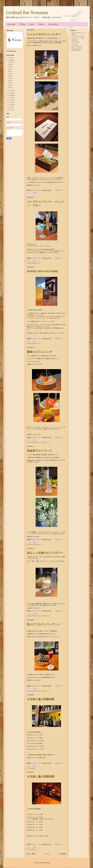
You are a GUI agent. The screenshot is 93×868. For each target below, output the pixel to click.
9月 (9, 69)
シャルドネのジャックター (44, 34)
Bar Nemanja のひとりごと (79, 33)
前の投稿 (63, 854)
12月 (9, 62)
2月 (9, 85)
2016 (10, 102)
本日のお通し (75, 46)
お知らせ (34, 768)
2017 (10, 100)
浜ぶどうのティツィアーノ (44, 624)
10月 (9, 67)
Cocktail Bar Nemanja (27, 13)
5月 (9, 78)
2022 (10, 60)
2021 (10, 91)
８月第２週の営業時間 (41, 699)
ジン (73, 44)
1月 (9, 88)
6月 (9, 76)
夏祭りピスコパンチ (40, 352)
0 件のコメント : (59, 190)
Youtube (41, 24)
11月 (9, 65)
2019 (10, 95)
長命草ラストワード (39, 451)
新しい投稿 (31, 854)
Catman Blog (53, 24)
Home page (11, 24)
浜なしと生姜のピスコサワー (45, 553)
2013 (10, 110)
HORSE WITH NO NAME (43, 271)
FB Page (22, 24)
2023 (10, 58)
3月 (9, 83)
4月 (9, 81)
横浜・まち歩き (76, 48)
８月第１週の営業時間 (41, 777)
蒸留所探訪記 (75, 50)
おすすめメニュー (36, 343)
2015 (10, 105)
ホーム (47, 854)
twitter (32, 24)
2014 (10, 107)
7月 (9, 74)
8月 (9, 71)
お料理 (73, 40)
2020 (10, 93)
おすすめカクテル (36, 263)
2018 (10, 98)
